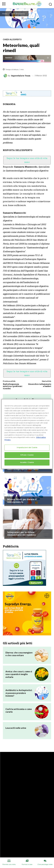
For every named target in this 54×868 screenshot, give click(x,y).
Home (5, 14)
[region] (27, 434)
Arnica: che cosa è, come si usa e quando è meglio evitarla (19, 674)
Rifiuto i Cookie (27, 455)
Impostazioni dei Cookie (27, 448)
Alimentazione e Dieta (18, 527)
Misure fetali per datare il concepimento (22, 501)
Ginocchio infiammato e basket (40, 385)
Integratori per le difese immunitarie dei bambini (22, 533)
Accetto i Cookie (27, 462)
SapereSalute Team (21, 76)
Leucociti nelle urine (16, 728)
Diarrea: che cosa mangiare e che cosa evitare (19, 654)
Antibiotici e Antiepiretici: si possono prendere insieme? (19, 693)
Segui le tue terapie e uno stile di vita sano (27, 160)
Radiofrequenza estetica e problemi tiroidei (13, 386)
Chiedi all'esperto (17, 14)
